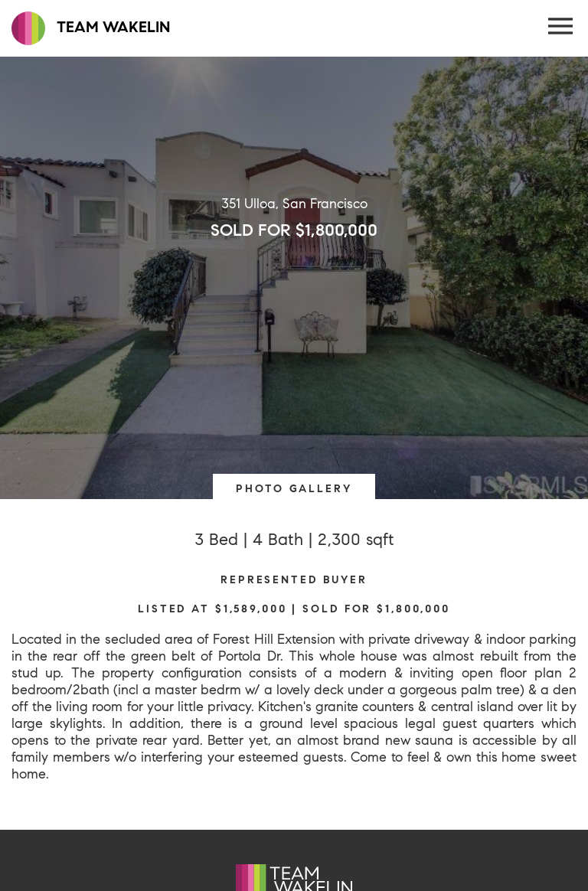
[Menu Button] (561, 27)
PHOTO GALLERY (294, 488)
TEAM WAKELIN (91, 28)
